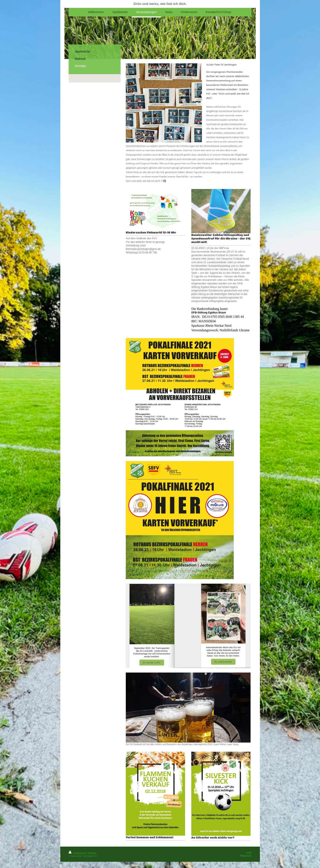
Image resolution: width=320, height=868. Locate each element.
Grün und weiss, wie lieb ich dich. (160, 4)
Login (249, 852)
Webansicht (246, 855)
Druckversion (78, 853)
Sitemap (92, 853)
